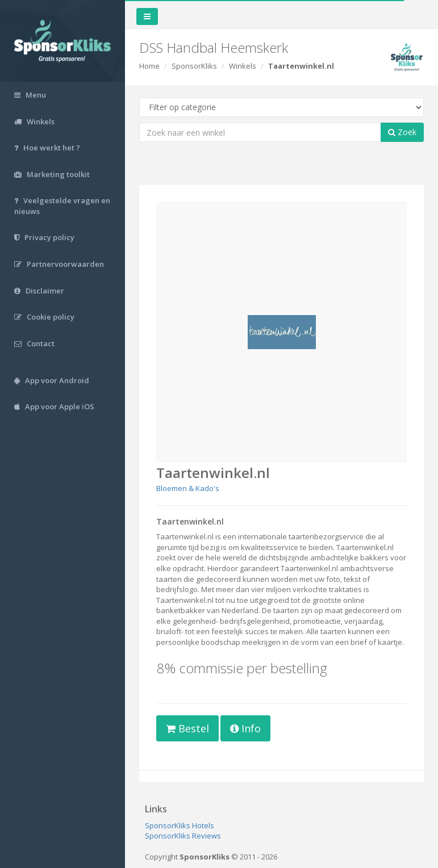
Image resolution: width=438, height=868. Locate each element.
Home (149, 66)
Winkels (243, 66)
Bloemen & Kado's (188, 488)
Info (245, 728)
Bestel (187, 728)
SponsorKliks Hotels (180, 825)
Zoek (402, 132)
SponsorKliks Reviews (183, 836)
